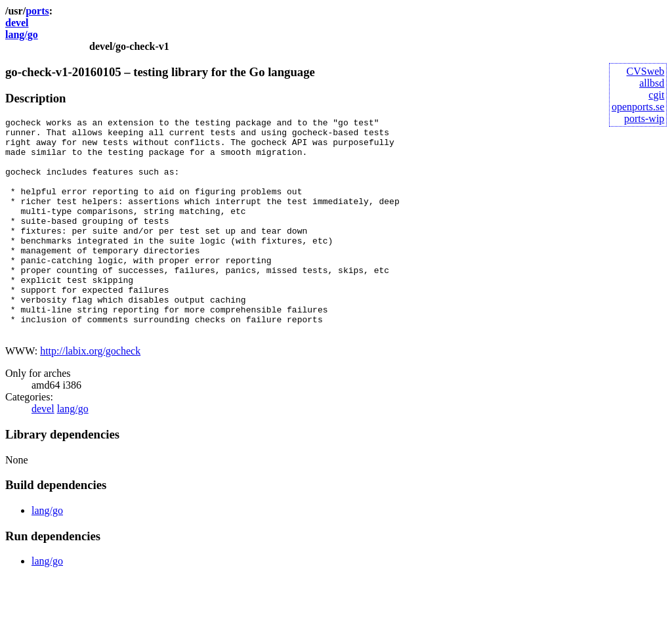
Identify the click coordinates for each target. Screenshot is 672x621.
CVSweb (646, 71)
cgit (656, 95)
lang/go (22, 34)
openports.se (638, 107)
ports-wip (644, 118)
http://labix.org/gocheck (90, 394)
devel (17, 23)
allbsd (652, 83)
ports (37, 11)
